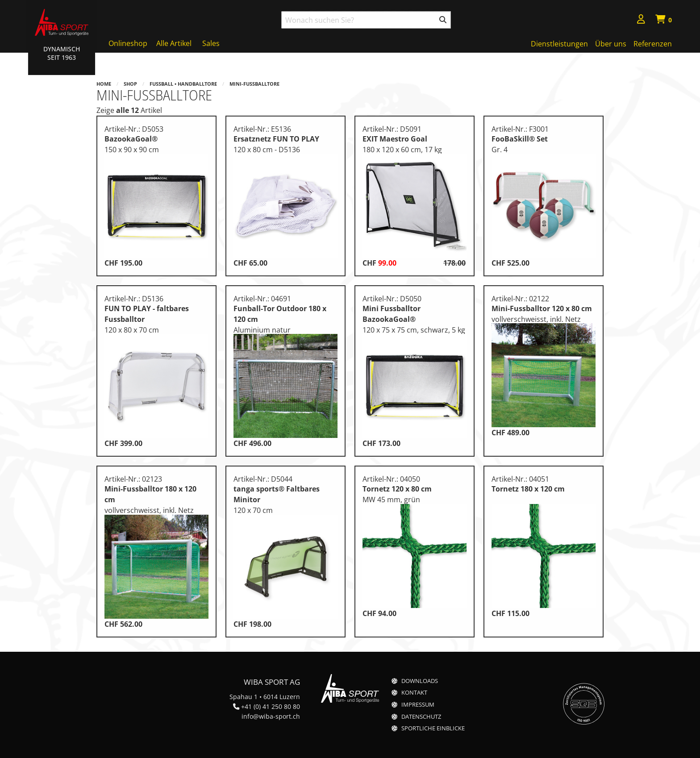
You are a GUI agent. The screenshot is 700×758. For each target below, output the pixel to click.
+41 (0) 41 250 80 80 (271, 706)
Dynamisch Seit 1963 (62, 53)
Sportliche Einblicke (433, 728)
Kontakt (414, 693)
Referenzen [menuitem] (653, 44)
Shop (130, 84)
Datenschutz (421, 717)
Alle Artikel (174, 43)
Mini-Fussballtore (254, 84)
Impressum (418, 705)
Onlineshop (128, 43)
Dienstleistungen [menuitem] (559, 44)
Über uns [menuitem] (611, 44)
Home (104, 84)
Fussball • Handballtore (183, 84)
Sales (211, 43)
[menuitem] (641, 20)
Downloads (420, 681)
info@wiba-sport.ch (271, 716)
